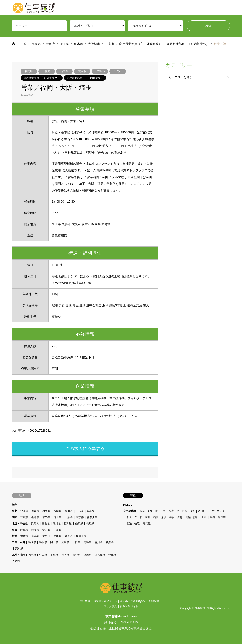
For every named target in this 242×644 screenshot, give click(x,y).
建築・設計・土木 (196, 517)
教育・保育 (176, 517)
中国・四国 (18, 542)
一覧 (24, 44)
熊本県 (65, 555)
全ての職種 (130, 511)
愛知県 (46, 530)
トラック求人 (109, 606)
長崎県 (54, 555)
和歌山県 (81, 536)
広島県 (65, 542)
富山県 (46, 524)
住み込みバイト (129, 606)
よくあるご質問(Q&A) (133, 601)
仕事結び (200, 608)
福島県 (91, 511)
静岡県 (35, 530)
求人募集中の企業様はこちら (210, 8)
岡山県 (54, 542)
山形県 (80, 511)
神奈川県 (92, 517)
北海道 (24, 511)
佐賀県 (43, 555)
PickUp (128, 505)
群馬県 (46, 517)
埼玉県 (64, 71)
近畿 (15, 536)
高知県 (19, 549)
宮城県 (57, 511)
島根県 (43, 542)
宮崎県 (87, 555)
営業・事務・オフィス (153, 511)
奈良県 (68, 536)
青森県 (35, 511)
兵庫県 (57, 536)
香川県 (98, 542)
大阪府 (47, 71)
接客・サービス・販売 (182, 511)
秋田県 (68, 511)
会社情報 (85, 601)
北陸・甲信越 (20, 524)
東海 (15, 530)
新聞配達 (154, 601)
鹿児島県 (100, 555)
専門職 (147, 524)
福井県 (68, 524)
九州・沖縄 (18, 555)
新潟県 (35, 524)
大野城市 (100, 71)
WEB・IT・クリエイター (213, 511)
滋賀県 (24, 536)
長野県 (90, 524)
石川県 (57, 524)
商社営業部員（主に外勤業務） (42, 78)
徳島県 (87, 542)
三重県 (57, 530)
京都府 (35, 536)
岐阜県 (24, 530)
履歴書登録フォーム (105, 601)
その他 (16, 561)
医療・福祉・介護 (156, 517)
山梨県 (79, 524)
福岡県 (29, 71)
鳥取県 (32, 542)
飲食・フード (134, 517)
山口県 (76, 542)
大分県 (76, 555)
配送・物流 (133, 524)
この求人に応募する (85, 448)
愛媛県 (110, 542)
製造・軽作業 (218, 517)
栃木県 (35, 517)
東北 (15, 511)
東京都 (80, 517)
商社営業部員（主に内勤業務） (85, 78)
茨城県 (24, 517)
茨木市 (82, 71)
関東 (15, 517)
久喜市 (118, 71)
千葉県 (68, 517)
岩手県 (46, 511)
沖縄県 (112, 555)
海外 (15, 505)
